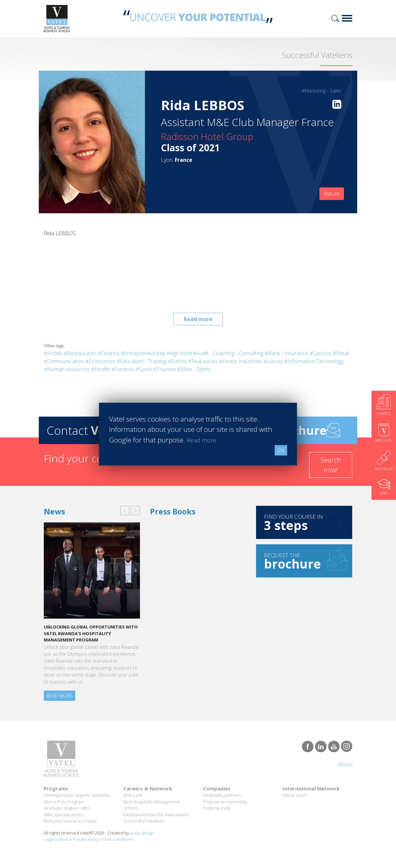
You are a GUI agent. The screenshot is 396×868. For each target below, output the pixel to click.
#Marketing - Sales (322, 91)
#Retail (341, 353)
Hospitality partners (222, 795)
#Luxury (273, 361)
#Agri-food (179, 353)
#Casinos (321, 353)
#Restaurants (80, 353)
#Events (177, 361)
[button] (125, 510)
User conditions (118, 839)
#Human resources (67, 369)
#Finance (108, 353)
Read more (198, 319)
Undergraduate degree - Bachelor (77, 795)
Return (332, 194)
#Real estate (203, 361)
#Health (101, 369)
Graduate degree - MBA (67, 808)
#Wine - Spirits (194, 369)
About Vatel (294, 795)
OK (281, 450)
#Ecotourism (100, 361)
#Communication (64, 361)
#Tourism (165, 369)
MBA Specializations (64, 815)
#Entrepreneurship (143, 353)
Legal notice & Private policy (71, 839)
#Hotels (53, 353)
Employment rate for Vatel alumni (156, 815)
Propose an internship (225, 802)
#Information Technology (314, 361)
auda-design (142, 833)
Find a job (133, 795)
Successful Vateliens (144, 821)
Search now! (331, 465)
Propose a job (217, 808)
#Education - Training (142, 361)
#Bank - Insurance (286, 353)
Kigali (344, 764)
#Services (123, 369)
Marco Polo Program (64, 802)
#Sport (144, 369)
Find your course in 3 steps (70, 821)
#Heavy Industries (241, 361)
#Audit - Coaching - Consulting (228, 353)
